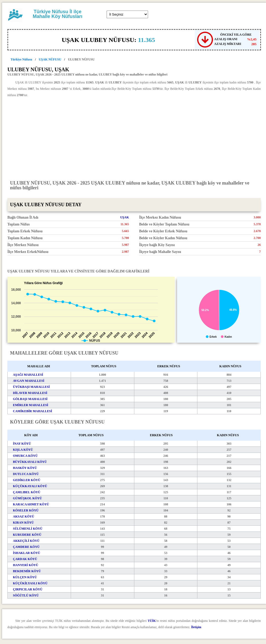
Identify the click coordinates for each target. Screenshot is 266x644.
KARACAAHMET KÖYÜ (31, 504)
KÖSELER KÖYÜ (26, 510)
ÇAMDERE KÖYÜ (26, 547)
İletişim (196, 627)
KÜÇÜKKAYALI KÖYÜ (30, 486)
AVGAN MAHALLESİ (29, 381)
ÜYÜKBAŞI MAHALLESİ (31, 387)
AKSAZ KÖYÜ (23, 516)
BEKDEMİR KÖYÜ (27, 571)
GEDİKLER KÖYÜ (27, 480)
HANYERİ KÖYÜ (26, 565)
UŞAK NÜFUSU (50, 59)
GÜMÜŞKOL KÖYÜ (27, 498)
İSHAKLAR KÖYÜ (27, 553)
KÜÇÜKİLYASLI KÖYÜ (30, 583)
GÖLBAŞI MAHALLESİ (30, 399)
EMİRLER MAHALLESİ (31, 405)
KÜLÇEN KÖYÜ (25, 577)
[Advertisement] (134, 138)
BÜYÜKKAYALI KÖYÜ (30, 462)
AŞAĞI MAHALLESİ (28, 375)
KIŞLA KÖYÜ (23, 450)
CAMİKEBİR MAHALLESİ (32, 411)
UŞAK (124, 217)
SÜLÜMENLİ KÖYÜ (28, 529)
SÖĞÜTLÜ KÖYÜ (26, 595)
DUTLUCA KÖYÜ (26, 474)
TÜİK (152, 621)
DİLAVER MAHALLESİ (30, 393)
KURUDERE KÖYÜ (27, 535)
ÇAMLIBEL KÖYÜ (27, 492)
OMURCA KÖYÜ (25, 456)
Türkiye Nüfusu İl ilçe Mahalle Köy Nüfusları (58, 14)
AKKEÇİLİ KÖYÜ (26, 541)
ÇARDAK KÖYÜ (25, 559)
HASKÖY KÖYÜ (25, 468)
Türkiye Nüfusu (21, 59)
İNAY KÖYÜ (22, 444)
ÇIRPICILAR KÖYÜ (28, 589)
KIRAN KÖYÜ (23, 523)
